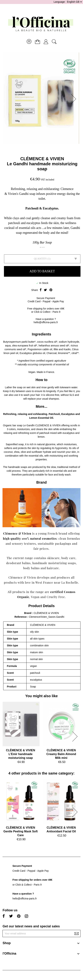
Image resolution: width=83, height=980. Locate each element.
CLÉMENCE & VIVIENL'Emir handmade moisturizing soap (21, 754)
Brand (28, 613)
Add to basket (42, 271)
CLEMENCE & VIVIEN (48, 425)
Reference (21, 617)
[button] (75, 99)
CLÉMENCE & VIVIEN (42, 159)
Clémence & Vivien (17, 533)
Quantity (40, 259)
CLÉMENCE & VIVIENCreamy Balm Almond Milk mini (61, 754)
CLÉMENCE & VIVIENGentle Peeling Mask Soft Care (21, 831)
